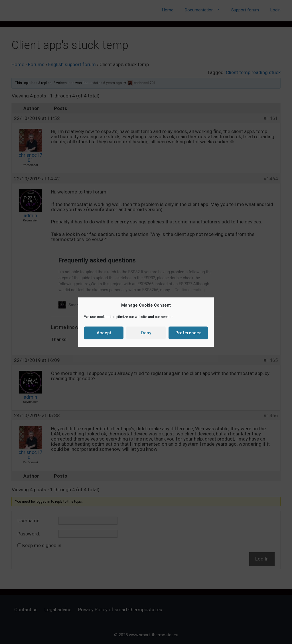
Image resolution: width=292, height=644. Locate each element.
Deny (146, 333)
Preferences (188, 333)
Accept (104, 333)
